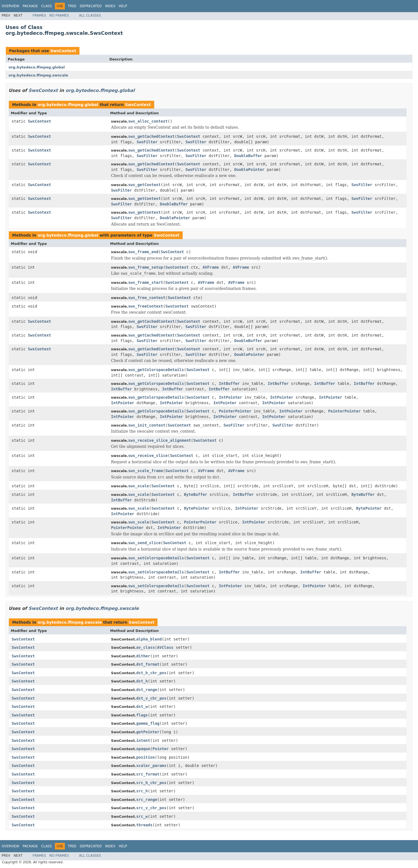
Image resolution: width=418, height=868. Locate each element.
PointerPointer (235, 411)
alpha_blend (149, 639)
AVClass (165, 647)
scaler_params (151, 766)
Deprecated (91, 6)
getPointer (148, 732)
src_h (142, 791)
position (146, 757)
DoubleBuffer (248, 156)
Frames (39, 15)
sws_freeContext (145, 306)
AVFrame (211, 267)
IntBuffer (229, 383)
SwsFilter (147, 142)
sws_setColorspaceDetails (156, 558)
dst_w (142, 706)
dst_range (147, 690)
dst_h (142, 681)
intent (143, 740)
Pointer (161, 749)
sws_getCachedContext (151, 136)
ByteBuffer (196, 494)
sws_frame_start (145, 282)
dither (143, 656)
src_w (142, 816)
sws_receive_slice (148, 456)
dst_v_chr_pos (151, 698)
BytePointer (197, 508)
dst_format (148, 664)
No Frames (59, 15)
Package (30, 6)
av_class (146, 647)
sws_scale (139, 486)
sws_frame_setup (145, 267)
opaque (143, 749)
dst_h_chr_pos (151, 673)
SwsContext (63, 51)
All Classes (90, 15)
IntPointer (230, 397)
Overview (10, 6)
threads (144, 825)
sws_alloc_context (148, 121)
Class (46, 6)
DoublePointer (249, 170)
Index (110, 6)
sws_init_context (147, 425)
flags (142, 715)
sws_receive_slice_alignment (159, 440)
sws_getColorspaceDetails (156, 370)
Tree (72, 6)
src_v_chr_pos (151, 808)
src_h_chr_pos (151, 783)
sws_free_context (147, 298)
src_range (147, 800)
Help (123, 6)
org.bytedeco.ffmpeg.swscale (38, 75)
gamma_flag (148, 723)
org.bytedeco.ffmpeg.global (37, 67)
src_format (148, 774)
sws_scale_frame (145, 471)
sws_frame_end (143, 252)
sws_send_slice (144, 543)
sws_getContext (144, 185)
